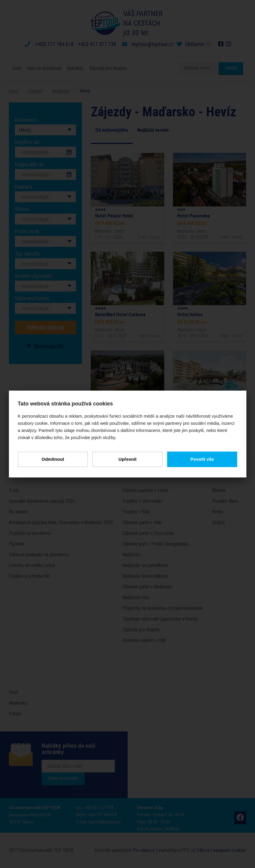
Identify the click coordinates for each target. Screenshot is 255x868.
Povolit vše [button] (202, 459)
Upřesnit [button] (127, 459)
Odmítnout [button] (53, 459)
